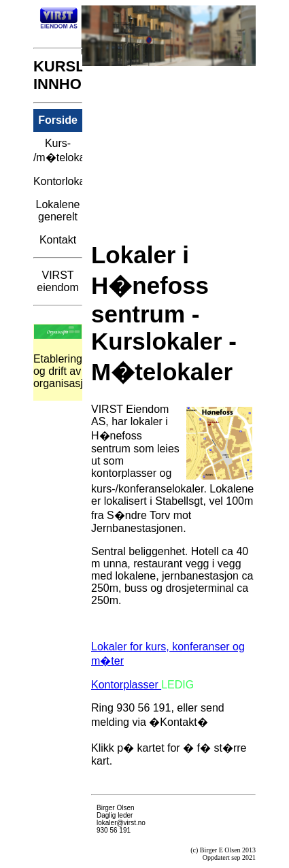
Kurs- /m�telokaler (58, 150)
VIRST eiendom (57, 281)
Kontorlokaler (58, 181)
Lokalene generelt (58, 211)
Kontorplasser (126, 685)
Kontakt (58, 240)
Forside (58, 120)
